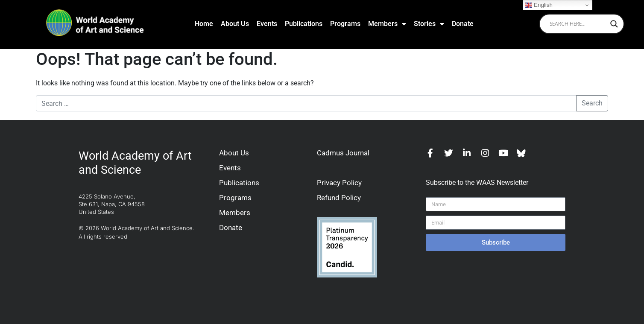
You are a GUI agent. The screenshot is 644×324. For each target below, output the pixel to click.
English (539, 5)
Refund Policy (339, 198)
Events (267, 24)
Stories (429, 24)
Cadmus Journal (343, 153)
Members (387, 24)
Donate (463, 24)
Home (204, 24)
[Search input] (578, 24)
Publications (304, 24)
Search (592, 103)
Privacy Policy (339, 183)
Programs (345, 24)
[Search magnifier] (614, 24)
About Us (235, 24)
